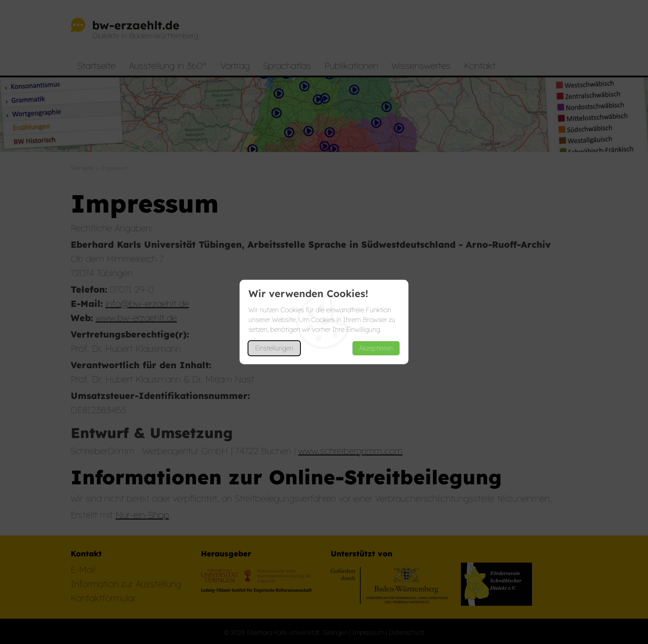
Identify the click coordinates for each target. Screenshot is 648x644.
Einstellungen (274, 348)
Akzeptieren (376, 348)
